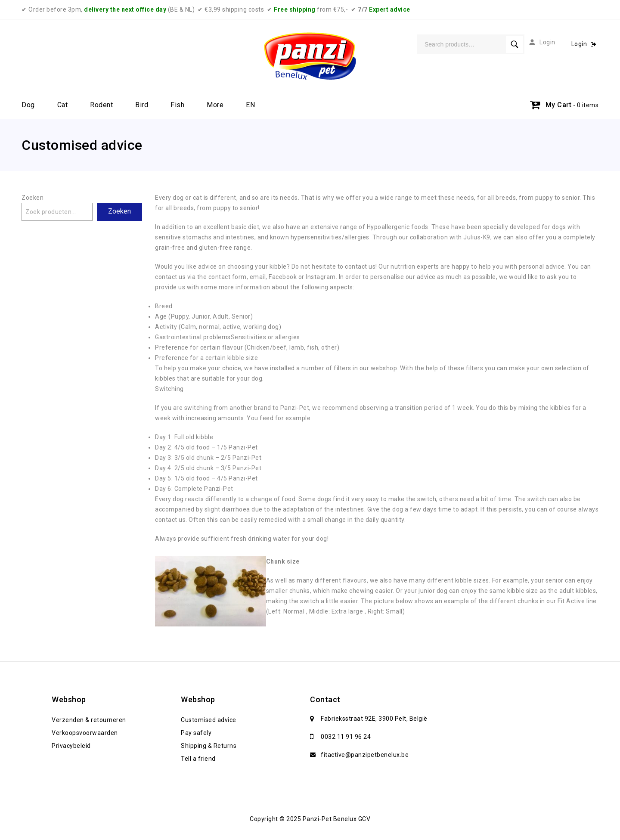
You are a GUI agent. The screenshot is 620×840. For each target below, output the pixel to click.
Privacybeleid (71, 746)
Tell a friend (198, 759)
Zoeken (33, 198)
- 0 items (586, 105)
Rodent (101, 105)
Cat (63, 105)
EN (250, 105)
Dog (28, 105)
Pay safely (196, 733)
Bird (142, 105)
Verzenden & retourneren (89, 720)
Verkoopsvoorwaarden (85, 733)
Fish (177, 105)
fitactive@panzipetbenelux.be (365, 755)
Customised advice (209, 720)
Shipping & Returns (209, 746)
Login (580, 44)
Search (515, 44)
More (215, 105)
